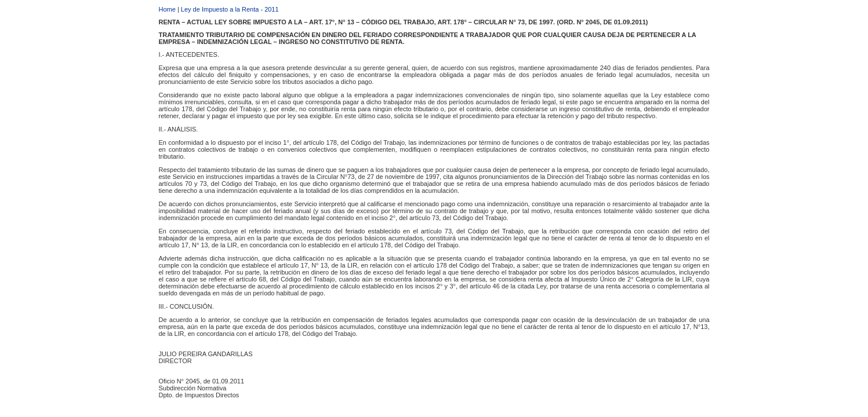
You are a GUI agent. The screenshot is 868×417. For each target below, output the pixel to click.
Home (167, 9)
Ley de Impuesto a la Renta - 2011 (230, 9)
